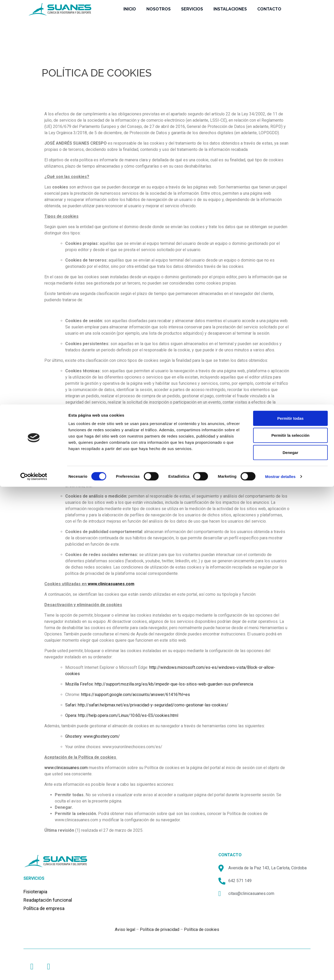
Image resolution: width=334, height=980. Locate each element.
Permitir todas (291, 14)
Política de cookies (202, 929)
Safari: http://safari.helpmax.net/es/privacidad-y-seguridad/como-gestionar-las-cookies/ (147, 705)
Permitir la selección (290, 31)
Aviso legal (125, 929)
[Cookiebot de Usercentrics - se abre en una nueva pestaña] (34, 72)
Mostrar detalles (280, 72)
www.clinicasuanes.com (111, 584)
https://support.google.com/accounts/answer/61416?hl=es (136, 695)
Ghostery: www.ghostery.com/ (93, 736)
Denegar (290, 48)
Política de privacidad (160, 929)
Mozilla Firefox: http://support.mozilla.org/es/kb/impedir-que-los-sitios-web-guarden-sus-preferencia (159, 684)
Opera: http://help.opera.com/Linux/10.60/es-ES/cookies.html (122, 715)
